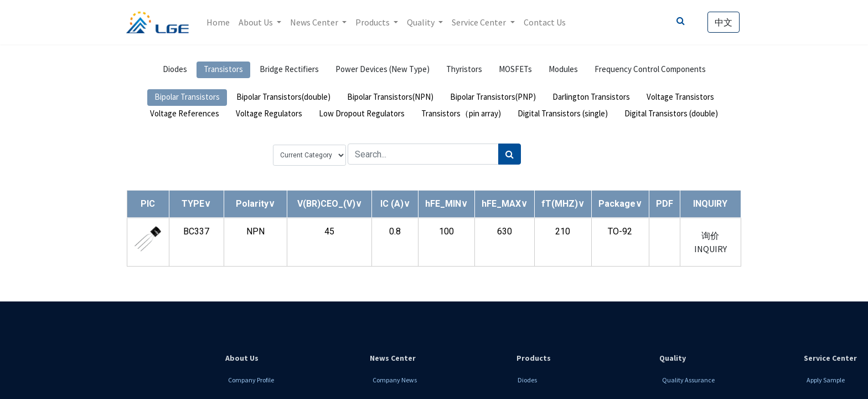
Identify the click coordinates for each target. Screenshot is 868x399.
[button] (196, 204)
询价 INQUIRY (711, 242)
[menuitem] (219, 22)
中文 (723, 22)
